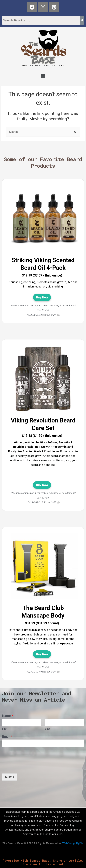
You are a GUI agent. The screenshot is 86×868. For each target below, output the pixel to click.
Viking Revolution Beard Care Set (43, 424)
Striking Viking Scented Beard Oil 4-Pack (43, 264)
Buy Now (42, 297)
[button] (43, 76)
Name (8, 716)
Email (7, 737)
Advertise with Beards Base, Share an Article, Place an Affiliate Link (43, 862)
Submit (10, 777)
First (5, 729)
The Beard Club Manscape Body (43, 612)
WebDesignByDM (73, 843)
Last (47, 729)
